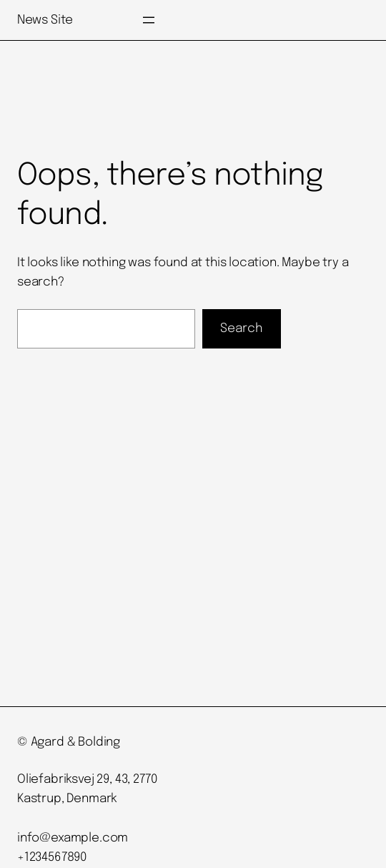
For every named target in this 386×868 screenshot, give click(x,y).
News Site (45, 20)
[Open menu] (149, 20)
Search (242, 328)
